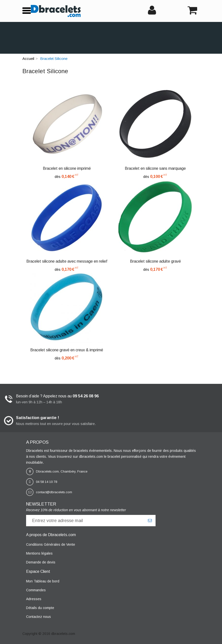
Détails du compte (40, 608)
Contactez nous (39, 617)
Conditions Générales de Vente (51, 544)
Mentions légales (39, 553)
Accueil (28, 59)
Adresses (34, 599)
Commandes (36, 590)
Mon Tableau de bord (43, 581)
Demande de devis (41, 562)
